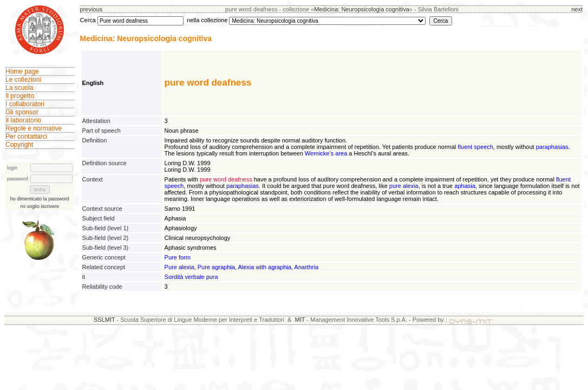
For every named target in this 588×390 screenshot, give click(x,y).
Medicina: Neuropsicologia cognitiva (361, 9)
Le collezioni (23, 80)
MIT (300, 320)
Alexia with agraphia (264, 267)
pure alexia (404, 186)
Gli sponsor (22, 112)
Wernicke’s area (326, 153)
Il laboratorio (23, 120)
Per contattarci (26, 136)
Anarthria (306, 267)
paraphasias (552, 147)
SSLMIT (104, 320)
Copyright (19, 145)
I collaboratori (25, 104)
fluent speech (475, 147)
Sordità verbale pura (191, 277)
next (577, 9)
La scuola (19, 88)
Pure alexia (179, 267)
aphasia (465, 186)
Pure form (178, 257)
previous (92, 9)
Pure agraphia (216, 267)
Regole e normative (34, 128)
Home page (22, 71)
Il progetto (20, 96)
